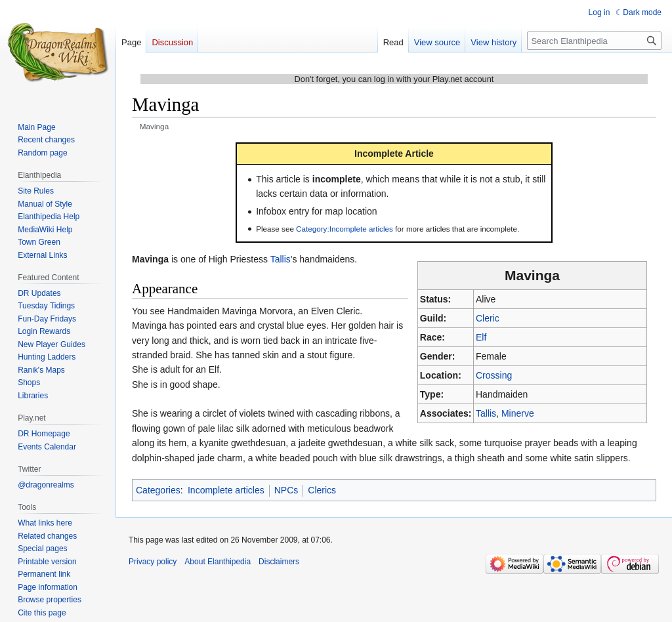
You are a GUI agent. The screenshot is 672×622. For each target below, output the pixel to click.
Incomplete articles (226, 490)
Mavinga (150, 259)
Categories (158, 490)
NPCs (286, 490)
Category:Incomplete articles (345, 229)
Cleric (488, 318)
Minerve (518, 413)
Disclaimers (279, 562)
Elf (481, 337)
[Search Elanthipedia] (594, 41)
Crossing (494, 375)
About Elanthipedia (218, 562)
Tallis (486, 413)
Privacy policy (153, 562)
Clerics (322, 490)
